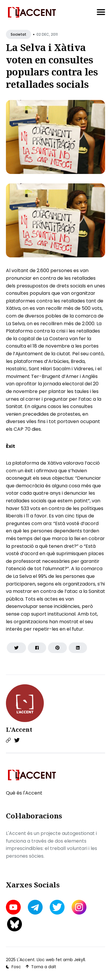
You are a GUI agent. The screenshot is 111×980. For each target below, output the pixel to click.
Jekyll (79, 960)
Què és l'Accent (24, 793)
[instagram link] (79, 907)
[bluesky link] (15, 924)
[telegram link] (35, 907)
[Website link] (8, 740)
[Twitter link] (17, 740)
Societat (18, 34)
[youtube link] (14, 907)
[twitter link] (57, 907)
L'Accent (19, 730)
